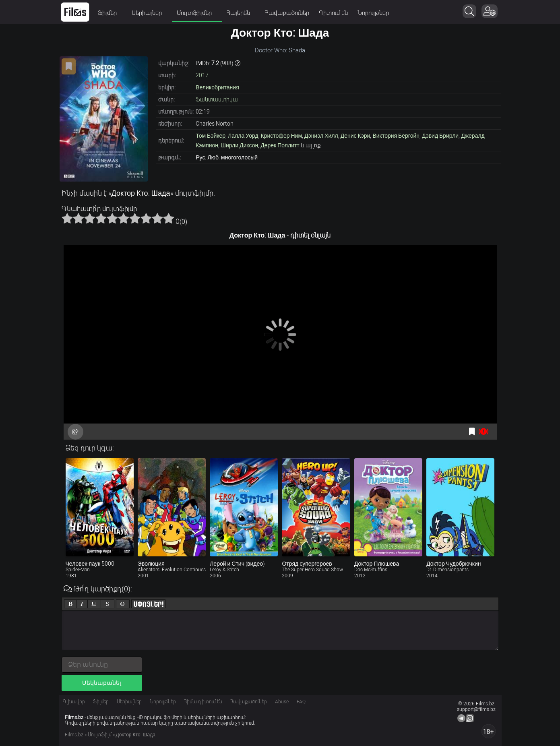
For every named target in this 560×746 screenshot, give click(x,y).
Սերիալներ (149, 13)
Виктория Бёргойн (396, 136)
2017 (202, 75)
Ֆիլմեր (110, 13)
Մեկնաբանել (102, 683)
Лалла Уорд (243, 136)
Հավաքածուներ (287, 13)
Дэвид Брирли (440, 136)
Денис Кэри (355, 136)
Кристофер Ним (281, 136)
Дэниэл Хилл (321, 136)
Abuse (282, 702)
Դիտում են (333, 13)
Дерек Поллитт (280, 145)
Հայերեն (241, 13)
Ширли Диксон (239, 145)
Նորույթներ (373, 13)
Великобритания (217, 87)
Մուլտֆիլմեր (197, 13)
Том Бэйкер (211, 136)
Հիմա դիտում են (203, 702)
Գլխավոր (74, 702)
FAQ (301, 702)
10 (169, 218)
